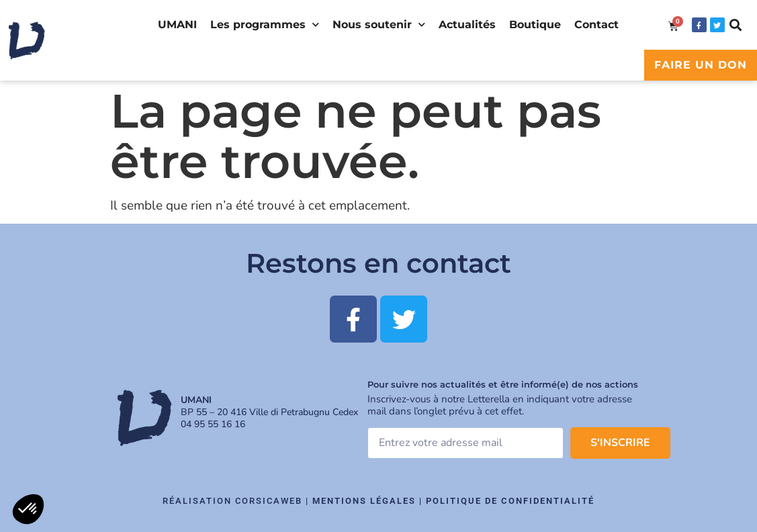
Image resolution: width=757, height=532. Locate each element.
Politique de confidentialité (510, 501)
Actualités (467, 25)
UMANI (177, 25)
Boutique (535, 25)
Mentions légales (364, 501)
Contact (596, 25)
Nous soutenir (379, 25)
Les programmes (265, 25)
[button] (736, 25)
